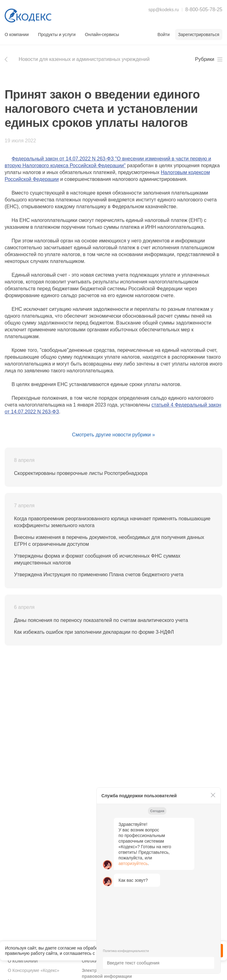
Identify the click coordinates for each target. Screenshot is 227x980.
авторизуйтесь (133, 863)
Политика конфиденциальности (126, 951)
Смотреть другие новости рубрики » (114, 435)
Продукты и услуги (57, 35)
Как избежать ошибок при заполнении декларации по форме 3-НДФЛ (94, 632)
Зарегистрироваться (199, 35)
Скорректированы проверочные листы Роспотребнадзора (81, 473)
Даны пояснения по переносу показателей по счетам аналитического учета (101, 620)
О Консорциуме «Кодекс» (34, 970)
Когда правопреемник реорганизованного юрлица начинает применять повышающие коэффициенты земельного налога (112, 522)
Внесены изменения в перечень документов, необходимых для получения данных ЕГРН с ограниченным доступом (109, 541)
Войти (163, 35)
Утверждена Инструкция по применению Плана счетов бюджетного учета (99, 575)
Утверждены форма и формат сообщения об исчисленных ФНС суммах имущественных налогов (97, 559)
